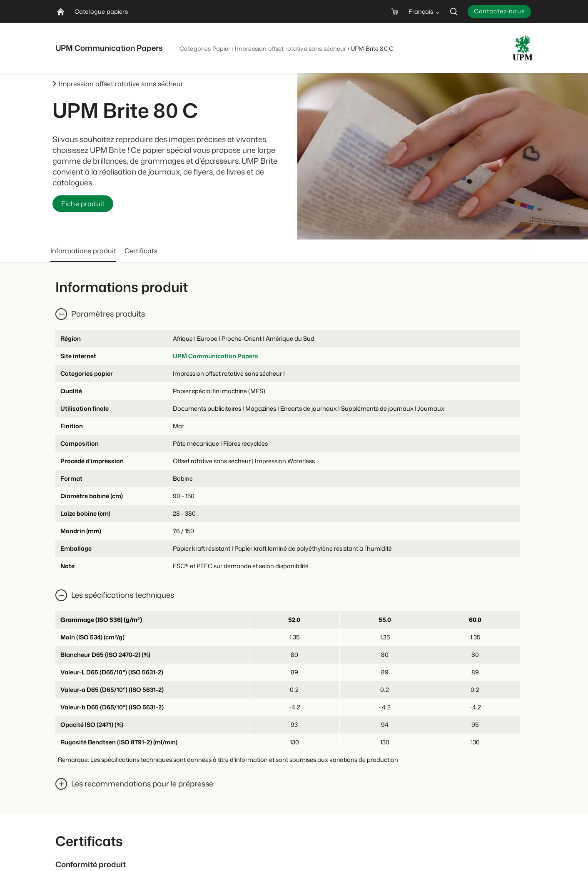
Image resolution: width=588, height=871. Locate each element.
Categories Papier (205, 49)
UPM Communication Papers (216, 356)
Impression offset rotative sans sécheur (291, 49)
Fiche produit (83, 204)
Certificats (141, 251)
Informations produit (83, 251)
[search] (454, 11)
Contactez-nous (499, 11)
